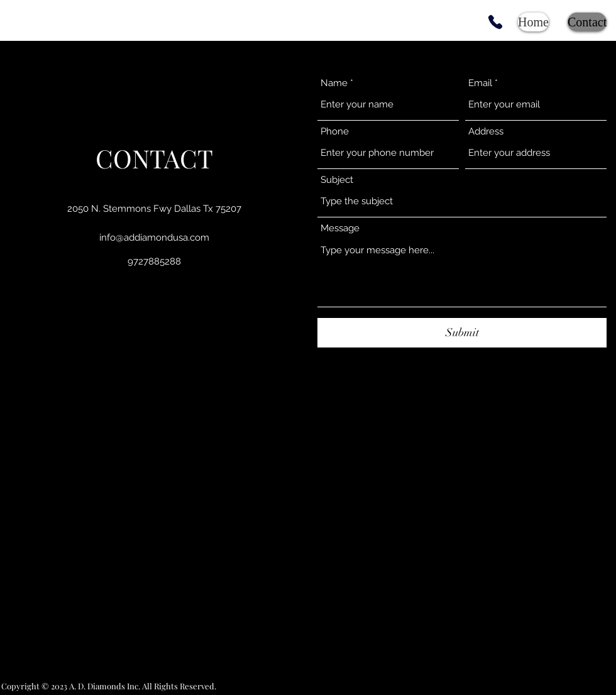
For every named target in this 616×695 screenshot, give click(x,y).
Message (340, 228)
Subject (337, 180)
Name (334, 83)
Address (486, 132)
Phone (335, 132)
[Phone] (495, 22)
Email (480, 83)
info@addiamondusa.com (154, 238)
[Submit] (462, 333)
